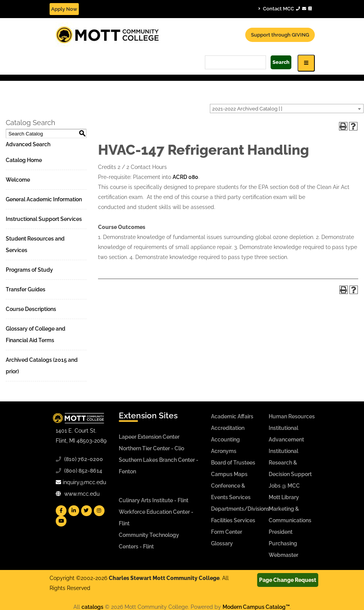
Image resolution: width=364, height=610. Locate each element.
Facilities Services (233, 520)
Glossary (222, 543)
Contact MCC (285, 8)
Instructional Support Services (44, 219)
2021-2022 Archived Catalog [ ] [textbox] (247, 109)
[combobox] (287, 109)
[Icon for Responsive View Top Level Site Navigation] (306, 63)
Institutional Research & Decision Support (290, 463)
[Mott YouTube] (61, 521)
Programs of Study (29, 270)
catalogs (92, 607)
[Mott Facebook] (61, 511)
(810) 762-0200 (84, 459)
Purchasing (283, 543)
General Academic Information (44, 199)
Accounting (225, 440)
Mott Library (284, 497)
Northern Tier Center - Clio (151, 448)
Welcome (18, 180)
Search (281, 62)
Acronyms (224, 451)
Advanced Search (28, 144)
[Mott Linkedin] (74, 511)
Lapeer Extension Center (149, 437)
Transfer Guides (26, 289)
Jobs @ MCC (284, 486)
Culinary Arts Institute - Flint (154, 500)
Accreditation (228, 428)
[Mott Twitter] (86, 511)
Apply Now (64, 9)
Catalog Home (24, 160)
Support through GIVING (280, 35)
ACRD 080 (185, 177)
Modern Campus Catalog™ (256, 607)
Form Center (227, 532)
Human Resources (292, 416)
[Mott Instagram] (99, 511)
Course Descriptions (31, 309)
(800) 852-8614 (83, 471)
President (281, 532)
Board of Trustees (233, 463)
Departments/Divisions (240, 509)
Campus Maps (229, 474)
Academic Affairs (232, 416)
